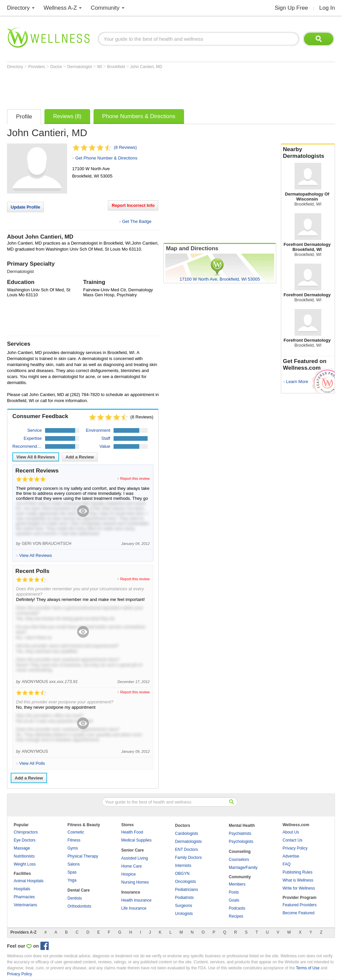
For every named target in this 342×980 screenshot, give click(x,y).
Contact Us (292, 840)
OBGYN (182, 874)
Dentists (75, 898)
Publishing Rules (297, 872)
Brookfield (117, 67)
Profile (24, 117)
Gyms (73, 848)
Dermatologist (80, 67)
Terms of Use (308, 968)
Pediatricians (187, 890)
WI (100, 67)
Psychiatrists (240, 834)
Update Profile (25, 207)
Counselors (239, 860)
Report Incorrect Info (133, 205)
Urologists (184, 914)
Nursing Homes (135, 882)
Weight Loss (25, 864)
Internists (183, 866)
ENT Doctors (186, 850)
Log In (327, 8)
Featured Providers (300, 905)
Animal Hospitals (29, 881)
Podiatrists (184, 898)
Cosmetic (76, 832)
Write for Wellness (299, 888)
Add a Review (80, 457)
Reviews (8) (67, 116)
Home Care (131, 866)
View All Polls (32, 763)
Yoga (72, 880)
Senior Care (132, 850)
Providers (37, 67)
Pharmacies (24, 897)
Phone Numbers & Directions (139, 116)
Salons (74, 864)
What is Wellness (298, 880)
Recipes (236, 916)
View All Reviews (36, 457)
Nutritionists (24, 856)
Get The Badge (137, 221)
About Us (291, 832)
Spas (72, 872)
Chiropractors (26, 832)
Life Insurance (134, 908)
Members (237, 884)
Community (105, 8)
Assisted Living (135, 858)
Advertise (291, 856)
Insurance (131, 892)
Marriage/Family (243, 868)
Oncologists (186, 882)
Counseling (240, 852)
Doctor (57, 67)
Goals (234, 900)
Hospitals (22, 889)
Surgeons (184, 906)
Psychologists (241, 842)
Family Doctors (188, 858)
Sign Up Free (291, 8)
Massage (22, 848)
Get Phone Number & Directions (106, 158)
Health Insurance (136, 900)
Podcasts (237, 908)
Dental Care (79, 890)
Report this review (135, 478)
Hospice (128, 874)
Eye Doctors (25, 840)
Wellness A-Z (60, 8)
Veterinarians (25, 905)
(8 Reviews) (125, 147)
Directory (18, 8)
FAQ (287, 864)
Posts (234, 892)
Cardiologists (187, 834)
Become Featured (298, 913)
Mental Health (242, 826)
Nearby (308, 153)
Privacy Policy (295, 848)
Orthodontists (79, 906)
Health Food (132, 832)
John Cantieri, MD (146, 67)
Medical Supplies (136, 840)
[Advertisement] (129, 87)
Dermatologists (188, 842)
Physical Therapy (83, 856)
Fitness (74, 840)
